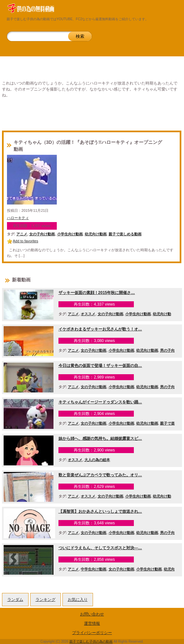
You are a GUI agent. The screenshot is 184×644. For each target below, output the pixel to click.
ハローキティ (18, 218)
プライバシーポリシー (92, 633)
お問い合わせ (92, 614)
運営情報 (92, 623)
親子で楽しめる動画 (125, 234)
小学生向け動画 (70, 234)
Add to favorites (26, 241)
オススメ (88, 314)
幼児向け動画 (96, 234)
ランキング (46, 600)
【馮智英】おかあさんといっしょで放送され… (100, 511)
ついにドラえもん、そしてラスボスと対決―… (100, 548)
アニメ (22, 234)
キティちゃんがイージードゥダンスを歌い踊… (100, 402)
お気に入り (78, 600)
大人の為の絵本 (97, 460)
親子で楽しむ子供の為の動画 (91, 642)
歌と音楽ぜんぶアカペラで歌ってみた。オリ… (100, 475)
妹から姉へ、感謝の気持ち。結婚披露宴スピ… (100, 439)
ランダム (15, 600)
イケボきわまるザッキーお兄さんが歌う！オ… (100, 329)
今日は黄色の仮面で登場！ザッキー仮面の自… (100, 366)
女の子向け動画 (42, 234)
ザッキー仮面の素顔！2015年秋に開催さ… (97, 293)
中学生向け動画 (93, 569)
